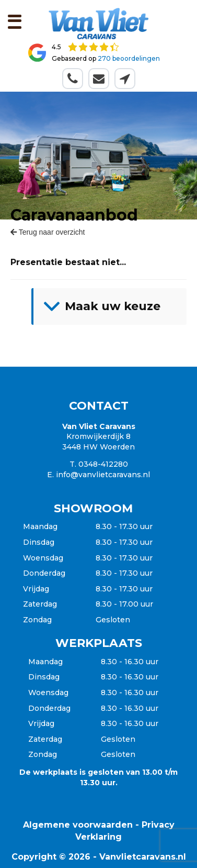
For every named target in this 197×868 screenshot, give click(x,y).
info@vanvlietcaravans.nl (103, 475)
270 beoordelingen (129, 58)
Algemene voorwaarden (78, 825)
